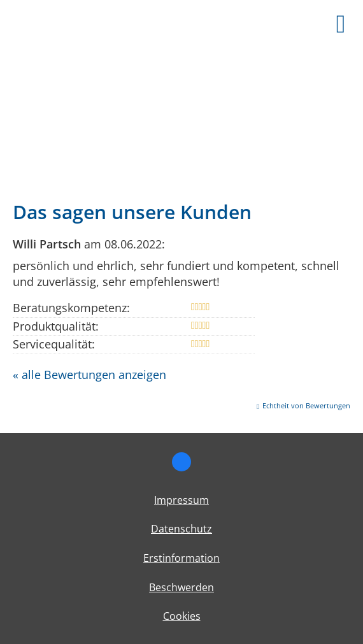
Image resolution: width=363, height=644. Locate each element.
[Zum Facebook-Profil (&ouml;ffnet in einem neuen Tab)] (181, 462)
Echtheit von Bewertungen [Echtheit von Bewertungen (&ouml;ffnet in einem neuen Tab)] (306, 405)
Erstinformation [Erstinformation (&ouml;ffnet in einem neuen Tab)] (181, 558)
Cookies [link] (182, 616)
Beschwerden (181, 587)
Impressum (181, 500)
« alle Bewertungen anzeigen (89, 375)
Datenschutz (181, 529)
